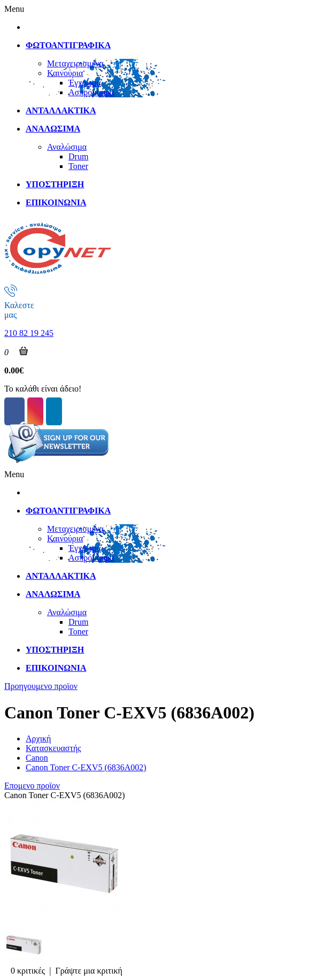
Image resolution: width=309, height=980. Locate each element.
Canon (37, 758)
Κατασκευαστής (53, 748)
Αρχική (38, 738)
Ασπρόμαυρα (91, 92)
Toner (78, 166)
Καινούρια (65, 73)
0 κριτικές (28, 971)
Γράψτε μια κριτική (89, 971)
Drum (78, 156)
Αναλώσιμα (67, 147)
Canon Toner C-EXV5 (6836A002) (86, 767)
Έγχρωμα (85, 83)
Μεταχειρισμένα (75, 63)
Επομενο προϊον (32, 786)
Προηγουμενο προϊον (41, 686)
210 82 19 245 (29, 333)
